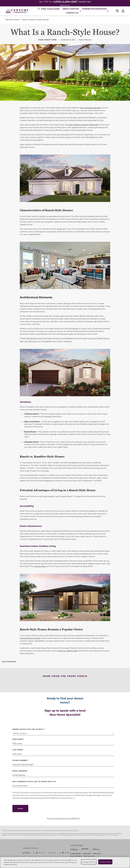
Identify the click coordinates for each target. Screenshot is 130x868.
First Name (18, 739)
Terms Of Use (97, 853)
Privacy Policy (87, 853)
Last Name (17, 750)
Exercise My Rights (76, 856)
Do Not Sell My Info (89, 856)
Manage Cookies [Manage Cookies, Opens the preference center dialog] (89, 862)
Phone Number (20, 760)
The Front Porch (12, 20)
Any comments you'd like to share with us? (34, 781)
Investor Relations (75, 853)
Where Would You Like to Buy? (28, 729)
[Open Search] (117, 11)
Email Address (20, 771)
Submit (20, 808)
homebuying (11, 661)
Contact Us (72, 13)
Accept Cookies (105, 862)
